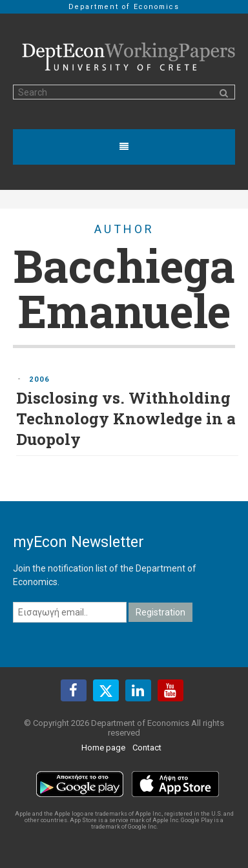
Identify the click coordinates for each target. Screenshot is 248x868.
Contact (147, 748)
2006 (39, 379)
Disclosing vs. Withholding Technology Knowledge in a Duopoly (126, 418)
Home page (103, 748)
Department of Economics (124, 7)
